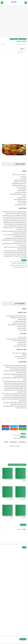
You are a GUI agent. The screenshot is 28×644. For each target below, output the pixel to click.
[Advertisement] (14, 22)
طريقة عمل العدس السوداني (19, 264)
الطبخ (6, 442)
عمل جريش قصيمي (8, 479)
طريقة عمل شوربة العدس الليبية (17, 262)
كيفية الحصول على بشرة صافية (18, 266)
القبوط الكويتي (20, 51)
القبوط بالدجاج (20, 53)
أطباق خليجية (22, 39)
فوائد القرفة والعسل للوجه (19, 267)
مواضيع (14, 2)
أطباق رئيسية (14, 39)
